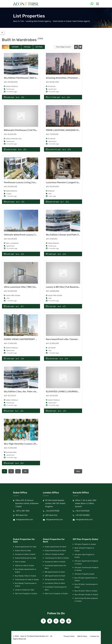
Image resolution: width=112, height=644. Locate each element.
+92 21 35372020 (82, 511)
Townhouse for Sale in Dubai (27, 580)
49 (25, 471)
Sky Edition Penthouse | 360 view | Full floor (27, 78)
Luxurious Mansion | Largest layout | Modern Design (73, 182)
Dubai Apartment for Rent (56, 547)
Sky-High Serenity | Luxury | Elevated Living (27, 444)
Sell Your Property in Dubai (26, 594)
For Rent (15, 47)
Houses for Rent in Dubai (55, 562)
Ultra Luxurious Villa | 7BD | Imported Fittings (28, 287)
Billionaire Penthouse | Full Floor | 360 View (27, 130)
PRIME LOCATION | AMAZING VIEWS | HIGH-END (71, 130)
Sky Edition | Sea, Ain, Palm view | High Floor (27, 392)
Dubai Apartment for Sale (26, 547)
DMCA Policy (82, 636)
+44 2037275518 (52, 511)
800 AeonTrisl (22, 515)
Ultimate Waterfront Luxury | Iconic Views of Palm (30, 235)
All (6, 47)
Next (78, 471)
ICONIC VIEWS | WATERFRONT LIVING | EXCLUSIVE (30, 339)
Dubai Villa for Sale (23, 551)
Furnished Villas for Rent (55, 583)
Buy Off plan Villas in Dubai (86, 591)
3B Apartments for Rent (55, 580)
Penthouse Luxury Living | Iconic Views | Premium (30, 182)
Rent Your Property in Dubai (56, 594)
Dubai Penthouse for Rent (56, 551)
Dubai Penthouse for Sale (26, 558)
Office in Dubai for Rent (55, 554)
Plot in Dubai (20, 562)
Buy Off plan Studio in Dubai (86, 595)
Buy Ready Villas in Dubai (26, 576)
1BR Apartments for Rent (55, 572)
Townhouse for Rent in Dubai (57, 558)
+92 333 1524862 (83, 515)
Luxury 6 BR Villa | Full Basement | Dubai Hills (70, 287)
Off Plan (39, 47)
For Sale (27, 47)
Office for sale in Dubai (25, 566)
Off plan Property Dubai (85, 574)
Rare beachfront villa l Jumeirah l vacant (68, 339)
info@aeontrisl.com (25, 520)
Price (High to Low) (63, 47)
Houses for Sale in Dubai (25, 554)
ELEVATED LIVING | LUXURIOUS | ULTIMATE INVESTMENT (76, 392)
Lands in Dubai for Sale (25, 590)
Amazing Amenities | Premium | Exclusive (68, 78)
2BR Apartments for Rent (55, 576)
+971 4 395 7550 (23, 511)
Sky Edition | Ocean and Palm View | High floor (70, 235)
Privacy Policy (69, 636)
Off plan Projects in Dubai (85, 544)
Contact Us (94, 636)
